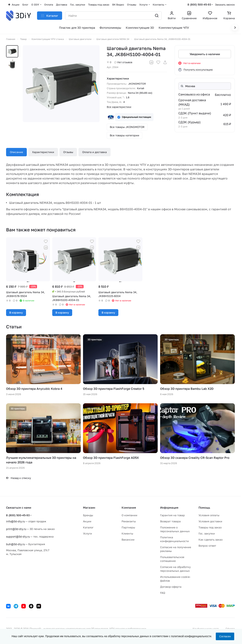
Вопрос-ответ (207, 546)
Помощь (204, 507)
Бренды (88, 515)
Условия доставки (210, 521)
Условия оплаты (209, 515)
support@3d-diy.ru (18, 536)
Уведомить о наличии (205, 54)
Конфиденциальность (206, 629)
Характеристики (43, 152)
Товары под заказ (210, 527)
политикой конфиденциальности (191, 636)
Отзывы (68, 152)
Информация (169, 507)
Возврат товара (170, 521)
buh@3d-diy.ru (15, 544)
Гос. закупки (207, 533)
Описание (16, 152)
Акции (87, 521)
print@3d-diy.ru (16, 529)
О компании (129, 515)
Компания (129, 507)
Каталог (88, 527)
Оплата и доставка (95, 152)
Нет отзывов (123, 62)
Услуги (87, 533)
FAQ (163, 593)
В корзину (16, 312)
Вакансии (128, 540)
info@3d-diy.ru (15, 521)
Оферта (230, 629)
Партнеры (128, 527)
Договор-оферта (171, 587)
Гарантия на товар (172, 515)
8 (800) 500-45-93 (199, 4)
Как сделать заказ (210, 540)
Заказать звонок (225, 5)
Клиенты (127, 533)
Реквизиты (129, 521)
